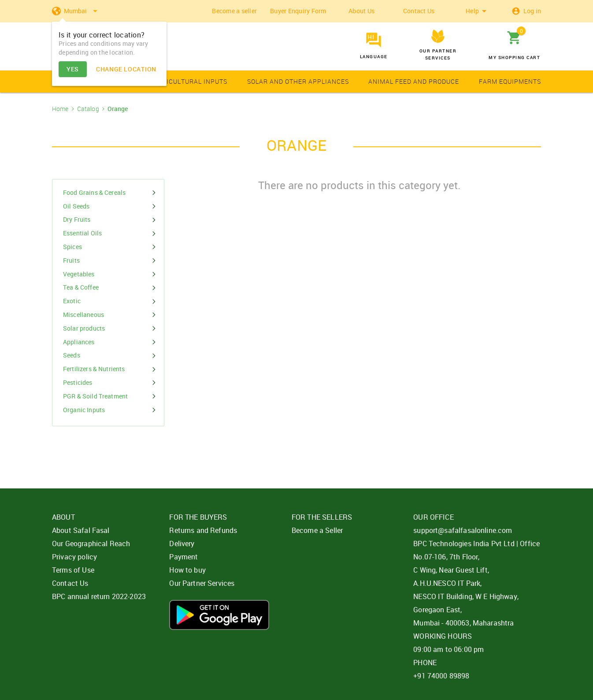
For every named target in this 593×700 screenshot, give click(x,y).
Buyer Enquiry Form (298, 11)
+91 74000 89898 (441, 676)
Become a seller (234, 11)
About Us (361, 11)
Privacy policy (74, 557)
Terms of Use (73, 570)
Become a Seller (317, 530)
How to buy (187, 570)
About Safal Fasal (81, 530)
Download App (219, 615)
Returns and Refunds (203, 530)
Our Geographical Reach (91, 544)
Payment (183, 557)
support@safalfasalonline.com (463, 530)
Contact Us (419, 11)
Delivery (182, 544)
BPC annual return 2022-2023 (99, 596)
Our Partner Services (202, 583)
